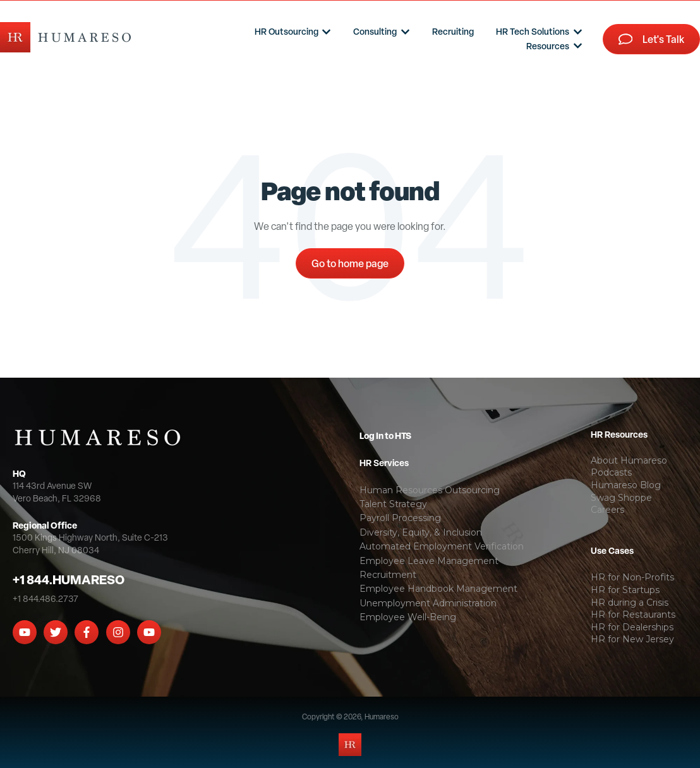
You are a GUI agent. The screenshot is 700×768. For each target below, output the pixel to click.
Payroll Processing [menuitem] (400, 518)
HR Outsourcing (287, 31)
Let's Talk (652, 39)
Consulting (375, 31)
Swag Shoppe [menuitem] (621, 498)
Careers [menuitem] (607, 510)
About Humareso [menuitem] (629, 460)
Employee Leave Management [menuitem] (429, 561)
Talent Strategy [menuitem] (393, 504)
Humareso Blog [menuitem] (626, 485)
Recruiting (453, 31)
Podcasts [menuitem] (611, 472)
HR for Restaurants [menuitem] (633, 615)
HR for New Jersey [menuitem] (632, 639)
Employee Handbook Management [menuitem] (438, 589)
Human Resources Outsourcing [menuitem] (430, 490)
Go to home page (350, 263)
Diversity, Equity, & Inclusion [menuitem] (421, 532)
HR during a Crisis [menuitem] (630, 603)
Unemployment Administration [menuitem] (428, 603)
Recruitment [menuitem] (388, 575)
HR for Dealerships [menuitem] (632, 627)
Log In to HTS (385, 435)
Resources (548, 46)
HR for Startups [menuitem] (625, 590)
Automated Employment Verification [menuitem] (442, 546)
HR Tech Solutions (533, 31)
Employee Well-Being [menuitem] (408, 617)
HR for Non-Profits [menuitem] (632, 577)
